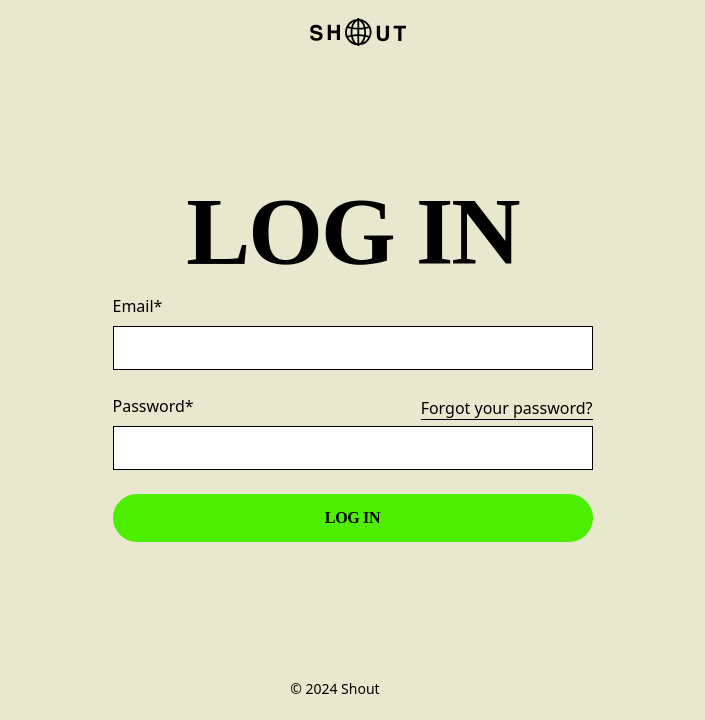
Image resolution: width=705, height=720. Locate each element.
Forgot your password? (507, 409)
